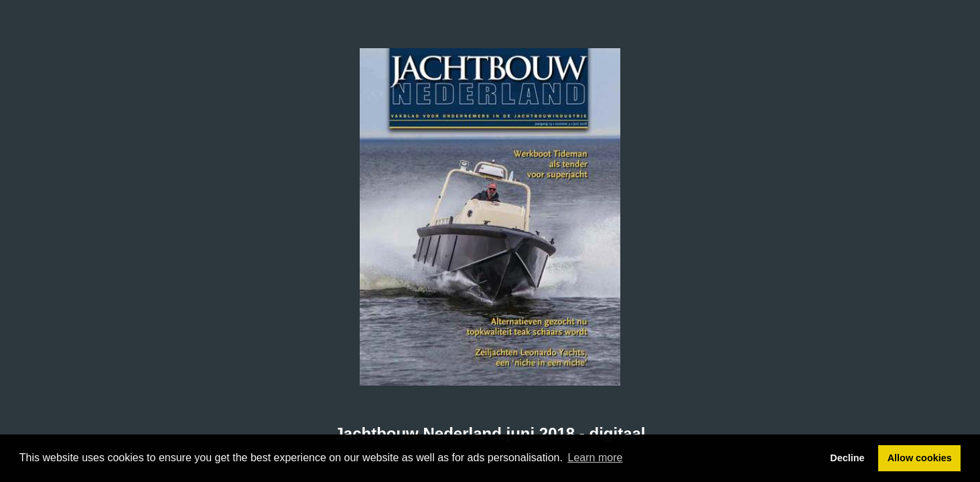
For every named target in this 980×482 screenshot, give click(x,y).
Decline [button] (847, 458)
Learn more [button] (596, 458)
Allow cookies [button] (920, 458)
